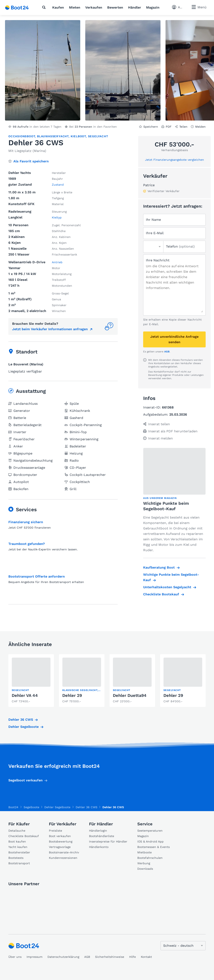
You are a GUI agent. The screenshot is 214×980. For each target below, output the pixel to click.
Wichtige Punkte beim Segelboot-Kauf (171, 577)
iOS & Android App (150, 841)
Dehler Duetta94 (130, 695)
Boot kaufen (17, 841)
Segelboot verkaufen (25, 780)
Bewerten (115, 7)
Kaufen (58, 7)
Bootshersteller (19, 852)
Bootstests (16, 858)
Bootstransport (19, 863)
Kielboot (78, 136)
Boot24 (13, 807)
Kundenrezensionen (63, 858)
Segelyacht (98, 136)
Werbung (144, 863)
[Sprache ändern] (183, 946)
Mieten (75, 7)
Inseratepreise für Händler (108, 841)
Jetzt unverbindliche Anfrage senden (174, 339)
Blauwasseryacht (53, 136)
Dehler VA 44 (25, 695)
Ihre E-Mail (155, 233)
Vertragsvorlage (60, 847)
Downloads (145, 869)
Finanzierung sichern (26, 522)
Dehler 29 (72, 695)
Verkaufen (94, 7)
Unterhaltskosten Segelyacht (167, 587)
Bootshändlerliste (102, 836)
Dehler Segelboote (24, 727)
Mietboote (145, 852)
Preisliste (55, 831)
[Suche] (45, 7)
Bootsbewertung (61, 841)
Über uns (15, 957)
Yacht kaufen (18, 847)
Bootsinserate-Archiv (64, 852)
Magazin (153, 7)
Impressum (34, 957)
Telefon (180, 246)
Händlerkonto (99, 847)
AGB (167, 352)
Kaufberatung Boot (159, 567)
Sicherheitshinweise (110, 957)
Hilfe (132, 957)
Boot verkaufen (60, 836)
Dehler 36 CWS (21, 720)
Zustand (58, 185)
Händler (135, 7)
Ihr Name (153, 220)
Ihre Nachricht (158, 260)
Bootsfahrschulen (150, 858)
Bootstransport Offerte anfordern (37, 576)
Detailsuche (17, 831)
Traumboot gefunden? (27, 544)
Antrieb (57, 262)
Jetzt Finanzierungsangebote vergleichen (175, 160)
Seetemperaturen (150, 831)
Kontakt (146, 957)
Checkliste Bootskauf (161, 594)
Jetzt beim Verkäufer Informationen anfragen (50, 329)
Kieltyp (57, 217)
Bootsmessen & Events (153, 847)
